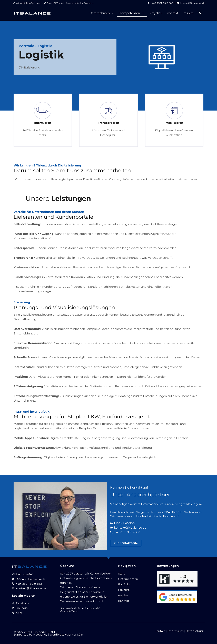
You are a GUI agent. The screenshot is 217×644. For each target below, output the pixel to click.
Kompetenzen (132, 13)
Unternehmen (102, 13)
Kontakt (173, 13)
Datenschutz (195, 631)
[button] (201, 13)
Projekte (156, 13)
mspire (189, 13)
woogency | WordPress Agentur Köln (58, 635)
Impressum (176, 631)
